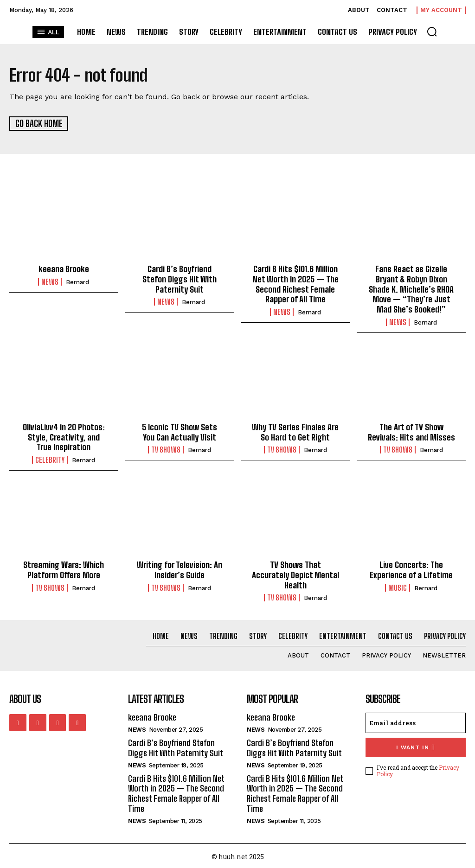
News (50, 281)
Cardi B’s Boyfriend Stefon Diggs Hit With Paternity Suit (180, 278)
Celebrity (50, 459)
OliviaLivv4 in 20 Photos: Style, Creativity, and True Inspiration (64, 436)
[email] (416, 721)
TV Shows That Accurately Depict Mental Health (295, 574)
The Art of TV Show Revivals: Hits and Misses (411, 431)
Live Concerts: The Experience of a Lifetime (411, 569)
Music (398, 587)
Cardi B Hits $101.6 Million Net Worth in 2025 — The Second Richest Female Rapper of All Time (295, 284)
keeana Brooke (64, 268)
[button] (432, 32)
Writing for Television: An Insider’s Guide (180, 569)
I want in (415, 746)
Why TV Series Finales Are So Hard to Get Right (295, 431)
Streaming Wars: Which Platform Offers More (64, 569)
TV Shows (166, 449)
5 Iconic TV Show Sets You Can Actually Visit (180, 431)
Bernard (77, 282)
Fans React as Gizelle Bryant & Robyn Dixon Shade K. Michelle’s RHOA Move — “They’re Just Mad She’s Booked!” (411, 288)
